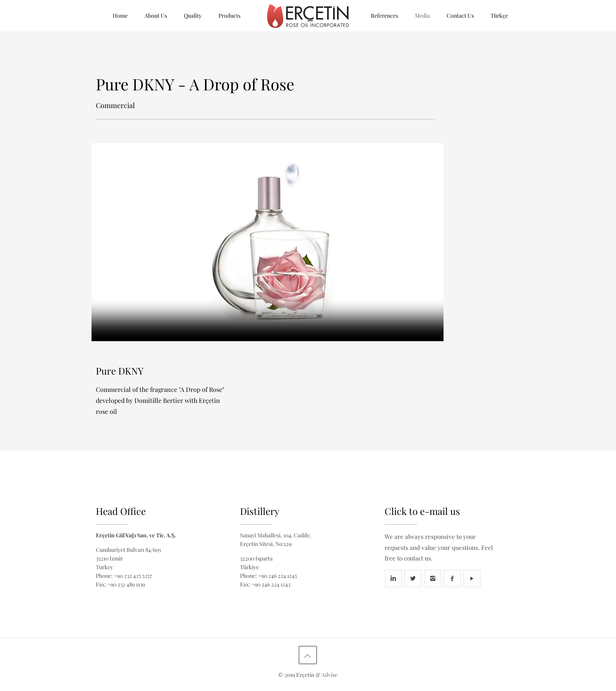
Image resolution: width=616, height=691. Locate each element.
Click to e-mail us (422, 511)
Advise (329, 675)
